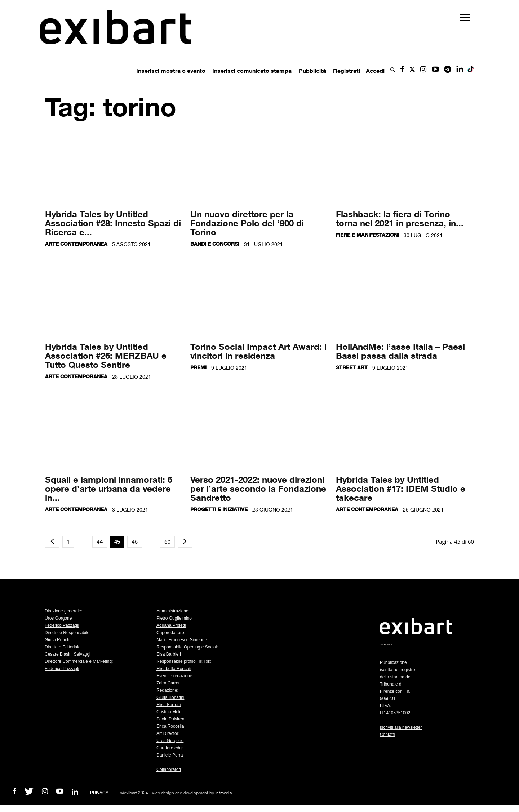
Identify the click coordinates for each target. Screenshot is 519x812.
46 (135, 541)
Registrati (347, 71)
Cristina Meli (168, 712)
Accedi (375, 71)
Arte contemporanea (76, 244)
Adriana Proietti (171, 625)
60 (167, 541)
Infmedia (223, 793)
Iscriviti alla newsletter (401, 727)
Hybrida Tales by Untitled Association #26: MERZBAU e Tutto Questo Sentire (106, 355)
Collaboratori (169, 769)
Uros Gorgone (58, 618)
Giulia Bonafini (170, 697)
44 (100, 541)
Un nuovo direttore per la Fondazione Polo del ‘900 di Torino (247, 223)
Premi (198, 367)
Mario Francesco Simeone (182, 640)
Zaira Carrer (168, 683)
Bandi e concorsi (215, 244)
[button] (393, 70)
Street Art (352, 367)
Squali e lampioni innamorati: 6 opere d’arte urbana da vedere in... (109, 488)
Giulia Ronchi (57, 640)
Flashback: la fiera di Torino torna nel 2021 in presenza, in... (400, 218)
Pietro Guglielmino (174, 618)
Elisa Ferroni (168, 705)
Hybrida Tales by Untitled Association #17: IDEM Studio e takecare (401, 488)
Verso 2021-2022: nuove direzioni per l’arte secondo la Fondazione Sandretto (258, 488)
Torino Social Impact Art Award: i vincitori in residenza (258, 351)
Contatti (387, 735)
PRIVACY (99, 793)
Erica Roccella (170, 726)
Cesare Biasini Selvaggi (68, 654)
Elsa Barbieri (169, 654)
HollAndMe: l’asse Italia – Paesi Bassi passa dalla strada (400, 351)
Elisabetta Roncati (174, 669)
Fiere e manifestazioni (367, 235)
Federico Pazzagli (62, 625)
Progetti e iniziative (219, 509)
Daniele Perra (170, 755)
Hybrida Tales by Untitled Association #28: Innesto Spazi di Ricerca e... (113, 223)
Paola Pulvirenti (171, 719)
